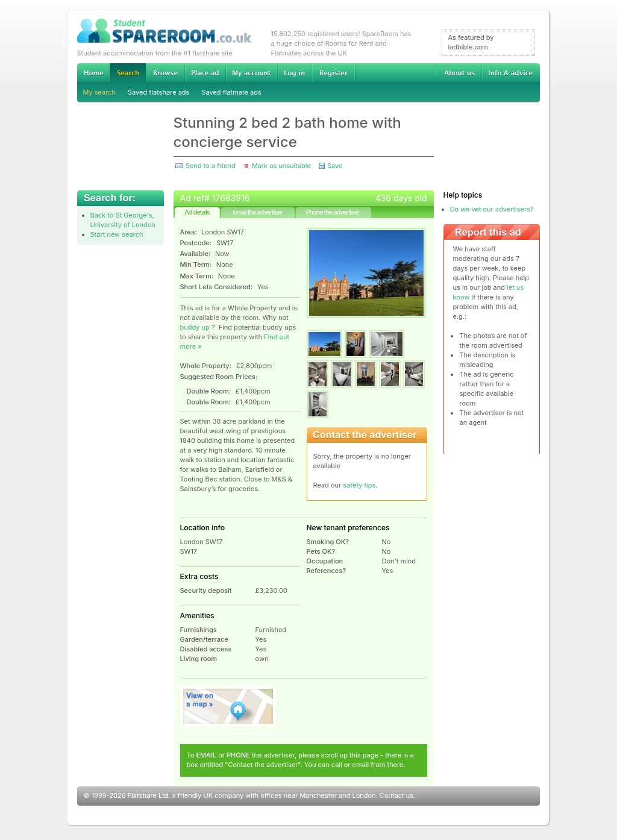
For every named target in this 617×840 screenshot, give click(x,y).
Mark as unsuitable (281, 166)
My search (100, 92)
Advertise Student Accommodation (205, 73)
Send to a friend (211, 166)
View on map (228, 706)
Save (335, 166)
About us (459, 73)
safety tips (359, 485)
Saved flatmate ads (231, 92)
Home (93, 73)
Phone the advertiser (332, 212)
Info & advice (511, 73)
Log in (294, 73)
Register (334, 73)
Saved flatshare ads (158, 92)
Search (128, 73)
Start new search (117, 234)
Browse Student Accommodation (165, 73)
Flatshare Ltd (148, 795)
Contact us (396, 795)
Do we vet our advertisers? (492, 209)
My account (251, 73)
